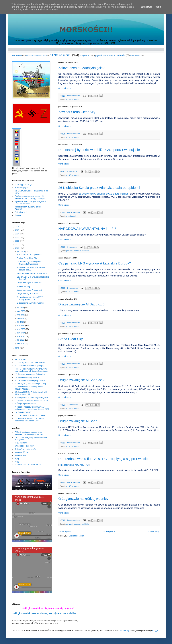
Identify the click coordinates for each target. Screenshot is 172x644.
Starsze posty (153, 531)
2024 (18, 234)
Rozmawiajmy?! (21, 188)
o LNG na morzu (60, 55)
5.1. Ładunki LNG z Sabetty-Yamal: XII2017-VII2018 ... (29, 388)
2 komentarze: (73, 171)
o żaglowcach (85, 55)
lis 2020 (21, 308)
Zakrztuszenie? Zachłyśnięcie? (81, 68)
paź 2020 (21, 311)
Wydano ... (19, 215)
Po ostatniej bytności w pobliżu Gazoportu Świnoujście (99, 150)
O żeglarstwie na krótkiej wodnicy (83, 499)
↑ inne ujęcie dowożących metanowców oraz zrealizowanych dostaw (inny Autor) (31, 370)
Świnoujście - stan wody (24, 446)
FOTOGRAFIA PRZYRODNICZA (28, 465)
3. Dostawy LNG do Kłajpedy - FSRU (30, 380)
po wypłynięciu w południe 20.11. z (103, 194)
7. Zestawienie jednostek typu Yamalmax (31, 401)
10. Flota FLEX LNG (23, 412)
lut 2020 (21, 340)
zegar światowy (21, 443)
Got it (158, 7)
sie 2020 (21, 318)
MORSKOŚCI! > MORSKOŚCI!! (37, 56)
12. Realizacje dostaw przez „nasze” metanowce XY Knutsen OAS (29, 420)
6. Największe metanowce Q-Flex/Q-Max (31, 398)
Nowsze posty (65, 531)
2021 (18, 245)
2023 (18, 238)
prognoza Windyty (22, 452)
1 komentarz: (72, 247)
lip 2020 (21, 322)
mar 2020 (21, 336)
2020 (18, 248)
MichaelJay (124, 630)
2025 (18, 230)
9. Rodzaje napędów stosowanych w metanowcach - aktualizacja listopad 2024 (32, 408)
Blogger (155, 630)
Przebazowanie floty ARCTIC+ (74, 465)
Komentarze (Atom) (76, 536)
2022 (18, 241)
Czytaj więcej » (64, 88)
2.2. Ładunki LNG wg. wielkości (27, 377)
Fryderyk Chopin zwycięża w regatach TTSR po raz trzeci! (30, 203)
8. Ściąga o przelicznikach (25, 404)
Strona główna (109, 531)
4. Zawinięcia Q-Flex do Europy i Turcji (30, 384)
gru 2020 (21, 251)
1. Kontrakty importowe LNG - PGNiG (30, 363)
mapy (17, 462)
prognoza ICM (20, 455)
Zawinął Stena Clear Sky (77, 112)
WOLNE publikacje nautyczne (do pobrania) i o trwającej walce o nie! (29, 433)
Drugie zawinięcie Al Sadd (78, 421)
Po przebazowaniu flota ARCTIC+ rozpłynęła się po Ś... (31, 298)
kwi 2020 (21, 333)
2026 (18, 227)
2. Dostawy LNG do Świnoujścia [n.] (29, 366)
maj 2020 (21, 329)
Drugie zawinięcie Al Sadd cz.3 (81, 304)
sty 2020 (21, 344)
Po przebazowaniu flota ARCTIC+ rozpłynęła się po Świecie (103, 459)
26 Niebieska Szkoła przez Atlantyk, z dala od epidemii (99, 188)
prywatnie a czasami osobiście (110, 55)
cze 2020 (21, 326)
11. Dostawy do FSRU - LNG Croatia (30, 415)
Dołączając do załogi (23, 185)
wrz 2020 (21, 315)
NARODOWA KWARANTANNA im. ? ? (87, 229)
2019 (18, 348)
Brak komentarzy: (74, 96)
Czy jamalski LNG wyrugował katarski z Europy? (95, 263)
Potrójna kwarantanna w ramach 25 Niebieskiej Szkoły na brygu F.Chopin (30, 197)
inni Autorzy (17, 55)
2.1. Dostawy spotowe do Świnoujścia (30, 374)
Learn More (147, 7)
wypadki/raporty (136, 55)
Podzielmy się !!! (21, 212)
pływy (17, 459)
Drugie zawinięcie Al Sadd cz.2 (81, 380)
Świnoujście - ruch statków (25, 449)
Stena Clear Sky (71, 339)
